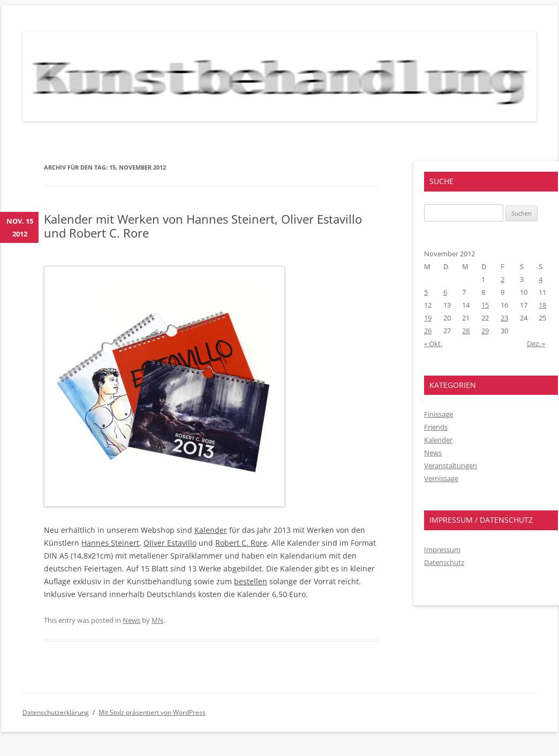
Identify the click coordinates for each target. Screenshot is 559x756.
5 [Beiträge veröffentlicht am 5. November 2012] (426, 292)
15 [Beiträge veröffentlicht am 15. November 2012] (485, 305)
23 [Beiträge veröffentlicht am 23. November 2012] (504, 318)
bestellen (251, 581)
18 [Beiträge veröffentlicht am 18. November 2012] (542, 305)
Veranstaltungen (451, 465)
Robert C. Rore (241, 543)
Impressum (442, 549)
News (131, 620)
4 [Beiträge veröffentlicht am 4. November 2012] (541, 279)
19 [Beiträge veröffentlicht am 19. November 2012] (428, 318)
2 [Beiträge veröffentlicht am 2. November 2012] (503, 279)
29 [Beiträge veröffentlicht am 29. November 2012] (485, 331)
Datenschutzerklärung (56, 712)
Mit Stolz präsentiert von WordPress (152, 712)
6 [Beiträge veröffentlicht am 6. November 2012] (445, 292)
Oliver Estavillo (170, 543)
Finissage (439, 414)
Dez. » (536, 343)
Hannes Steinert (110, 543)
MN (157, 620)
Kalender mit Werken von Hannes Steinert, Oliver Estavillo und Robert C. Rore (203, 226)
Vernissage (441, 478)
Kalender (211, 530)
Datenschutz (444, 562)
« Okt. (433, 343)
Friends (436, 427)
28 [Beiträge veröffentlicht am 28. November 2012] (466, 331)
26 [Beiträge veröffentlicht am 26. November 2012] (428, 331)
